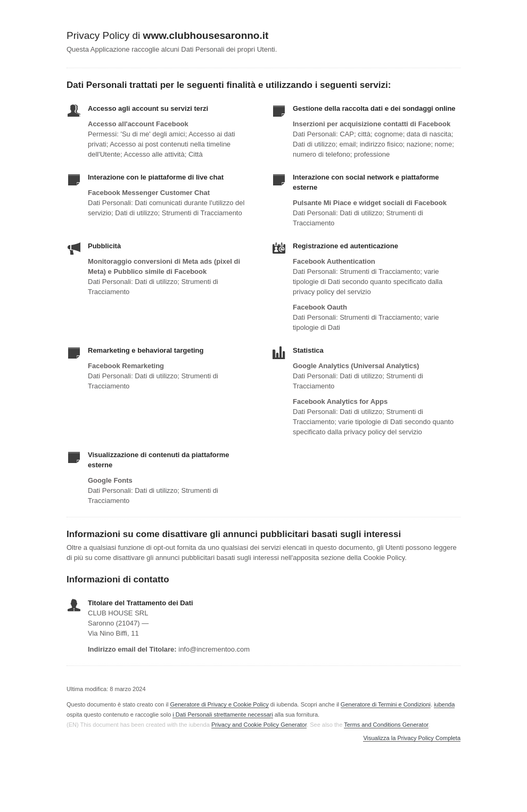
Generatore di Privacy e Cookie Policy (219, 704)
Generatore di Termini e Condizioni (386, 704)
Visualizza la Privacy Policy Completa (412, 738)
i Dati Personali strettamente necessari (223, 714)
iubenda (444, 704)
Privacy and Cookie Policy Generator (259, 725)
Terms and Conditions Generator (386, 725)
